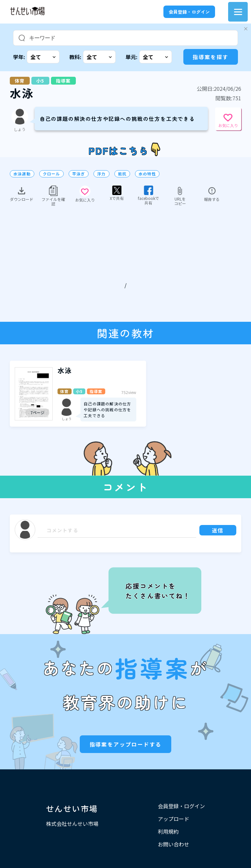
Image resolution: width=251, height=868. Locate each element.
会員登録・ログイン (189, 12)
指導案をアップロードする (126, 744)
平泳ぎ (79, 174)
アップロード (174, 819)
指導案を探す (210, 57)
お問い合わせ (174, 844)
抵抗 (122, 174)
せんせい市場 (72, 808)
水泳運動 (22, 174)
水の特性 (147, 174)
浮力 (101, 174)
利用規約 (168, 831)
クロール (51, 174)
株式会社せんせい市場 (72, 824)
